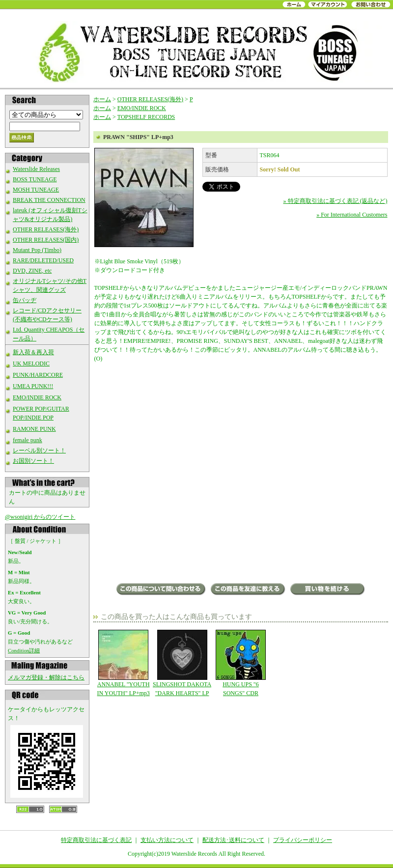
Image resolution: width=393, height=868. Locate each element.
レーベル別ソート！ (39, 450)
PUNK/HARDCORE (38, 375)
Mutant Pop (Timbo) (37, 250)
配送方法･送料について (233, 840)
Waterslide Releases (36, 169)
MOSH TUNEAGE (36, 190)
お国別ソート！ (33, 461)
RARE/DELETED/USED (43, 260)
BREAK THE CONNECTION (49, 200)
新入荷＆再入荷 (33, 352)
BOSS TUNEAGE (35, 179)
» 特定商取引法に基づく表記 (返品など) (336, 201)
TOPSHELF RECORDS (146, 117)
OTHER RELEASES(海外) (46, 229)
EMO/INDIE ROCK (37, 397)
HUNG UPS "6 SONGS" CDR (240, 663)
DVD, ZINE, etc (32, 271)
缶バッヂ (25, 300)
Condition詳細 (24, 650)
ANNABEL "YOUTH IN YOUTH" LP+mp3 (124, 663)
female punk (28, 440)
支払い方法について (167, 840)
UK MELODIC (31, 364)
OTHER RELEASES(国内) (46, 240)
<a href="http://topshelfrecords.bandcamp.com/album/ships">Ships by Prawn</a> (193, 551)
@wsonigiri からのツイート (40, 517)
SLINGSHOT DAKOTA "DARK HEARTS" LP (182, 663)
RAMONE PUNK (34, 429)
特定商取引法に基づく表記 (96, 840)
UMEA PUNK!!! (33, 386)
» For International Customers (352, 215)
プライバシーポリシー (303, 840)
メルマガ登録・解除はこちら (46, 677)
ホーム (102, 99)
